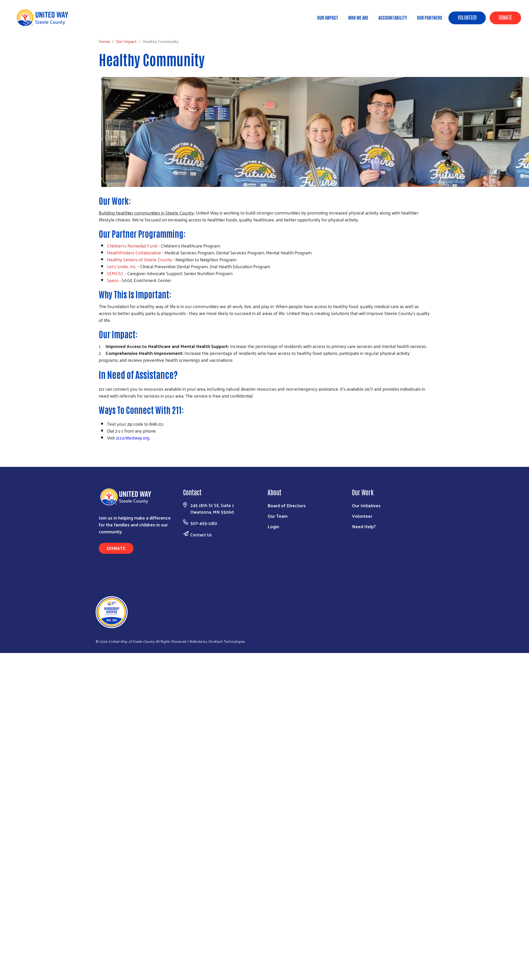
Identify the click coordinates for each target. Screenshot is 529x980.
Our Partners (429, 17)
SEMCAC (115, 273)
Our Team (278, 516)
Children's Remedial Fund (132, 246)
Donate (505, 17)
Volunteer (467, 17)
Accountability (393, 17)
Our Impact (328, 17)
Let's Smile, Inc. (122, 266)
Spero (113, 280)
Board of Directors (287, 505)
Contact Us (201, 535)
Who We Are (358, 17)
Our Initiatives (366, 505)
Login (273, 526)
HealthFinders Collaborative (134, 252)
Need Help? (364, 526)
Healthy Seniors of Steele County (140, 259)
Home (30, 26)
